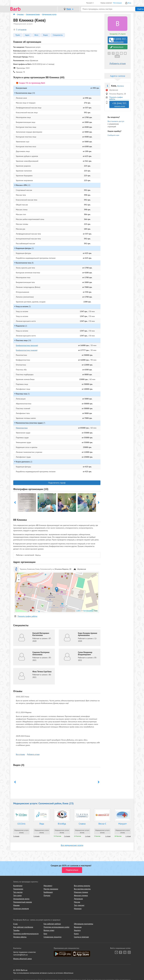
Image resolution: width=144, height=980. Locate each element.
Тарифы (16, 930)
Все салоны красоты (82, 886)
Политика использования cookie (57, 927)
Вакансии (78, 927)
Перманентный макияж (23, 902)
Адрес (27, 35)
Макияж (16, 905)
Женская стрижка (81, 895)
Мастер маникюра (51, 889)
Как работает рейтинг (52, 924)
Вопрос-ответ (49, 930)
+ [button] (19, 576)
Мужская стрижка (81, 892)
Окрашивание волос (21, 899)
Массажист (48, 886)
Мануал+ (123, 824)
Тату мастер (18, 892)
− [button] (19, 580)
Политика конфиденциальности (26, 934)
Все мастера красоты (82, 889)
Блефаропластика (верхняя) (27, 345)
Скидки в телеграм (81, 937)
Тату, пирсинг (79, 905)
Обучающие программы (84, 924)
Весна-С (102, 824)
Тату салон (17, 895)
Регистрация (117, 3)
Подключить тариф (57, 483)
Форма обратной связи (22, 959)
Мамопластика (22, 428)
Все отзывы (20, 754)
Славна (82, 824)
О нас (15, 924)
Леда (42, 824)
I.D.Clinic (21, 824)
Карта (76, 934)
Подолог (47, 895)
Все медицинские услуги (72, 845)
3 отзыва (16, 836)
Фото (36, 35)
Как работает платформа (23, 927)
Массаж (77, 902)
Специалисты (58, 35)
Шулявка (120, 86)
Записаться (117, 47)
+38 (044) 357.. (118, 40)
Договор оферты (20, 937)
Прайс (18, 35)
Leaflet (78, 611)
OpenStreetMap (88, 611)
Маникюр (78, 909)
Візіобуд (62, 824)
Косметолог (18, 886)
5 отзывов (21, 30)
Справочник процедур (53, 937)
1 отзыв (88, 836)
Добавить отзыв (33, 754)
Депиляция (78, 899)
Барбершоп (48, 892)
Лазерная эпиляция (21, 909)
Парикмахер (18, 889)
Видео (46, 35)
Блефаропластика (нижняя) (27, 350)
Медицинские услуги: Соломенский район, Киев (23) (43, 803)
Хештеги (77, 930)
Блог (45, 934)
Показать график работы (27, 616)
